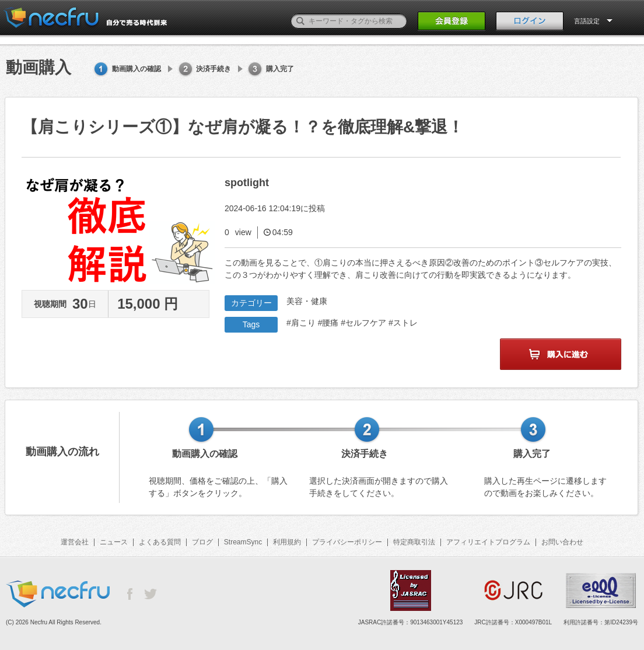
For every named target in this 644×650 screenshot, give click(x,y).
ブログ (202, 542)
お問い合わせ (562, 542)
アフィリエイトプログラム (488, 542)
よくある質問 (160, 542)
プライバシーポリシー (347, 542)
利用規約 (287, 542)
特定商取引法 (414, 542)
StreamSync (243, 542)
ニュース (114, 542)
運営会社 (75, 542)
